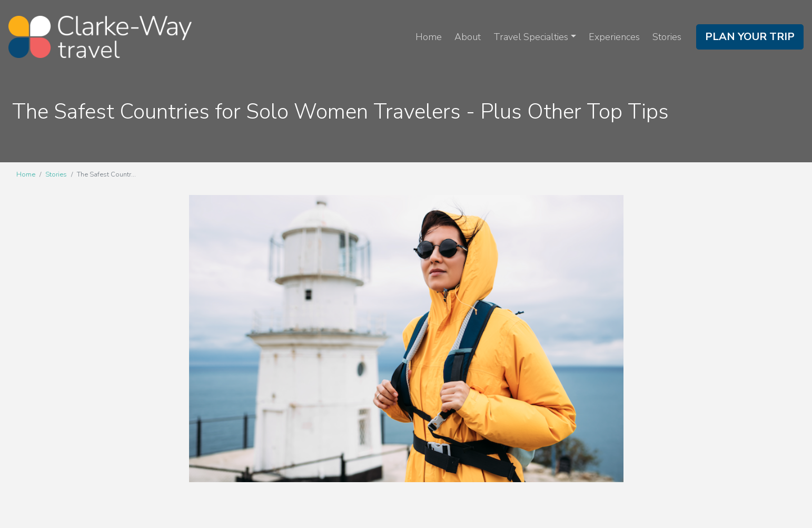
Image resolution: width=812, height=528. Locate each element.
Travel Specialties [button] (531, 37)
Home (429, 37)
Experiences (614, 37)
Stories (667, 37)
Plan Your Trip (750, 37)
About (468, 37)
